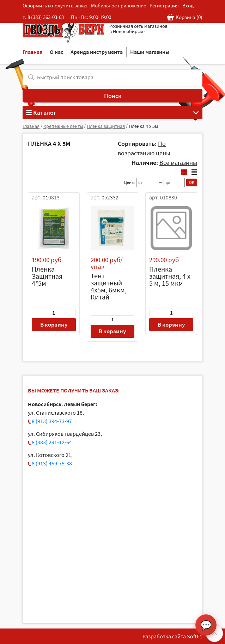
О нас (56, 52)
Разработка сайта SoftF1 (172, 636)
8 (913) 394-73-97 (52, 421)
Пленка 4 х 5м (143, 126)
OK (192, 182)
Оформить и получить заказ (55, 5)
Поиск (113, 96)
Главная (32, 52)
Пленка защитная (106, 126)
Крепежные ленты (63, 126)
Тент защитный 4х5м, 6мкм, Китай (109, 286)
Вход (188, 5)
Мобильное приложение (118, 5)
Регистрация (164, 5)
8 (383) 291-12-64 (52, 442)
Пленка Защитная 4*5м (47, 276)
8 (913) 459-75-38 (52, 463)
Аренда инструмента (97, 52)
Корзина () (185, 17)
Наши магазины (150, 52)
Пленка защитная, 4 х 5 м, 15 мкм (170, 276)
